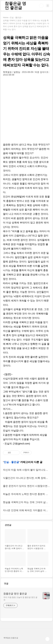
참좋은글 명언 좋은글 (15, 6)
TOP (47, 639)
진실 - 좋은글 (11, 462)
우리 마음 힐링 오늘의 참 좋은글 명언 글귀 (20, 599)
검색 (41, 6)
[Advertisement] (26, 109)
